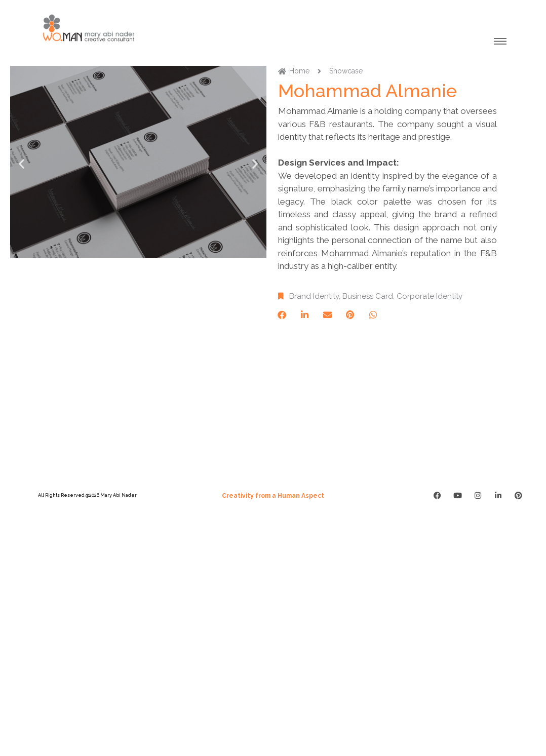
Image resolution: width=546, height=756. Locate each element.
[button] (22, 164)
